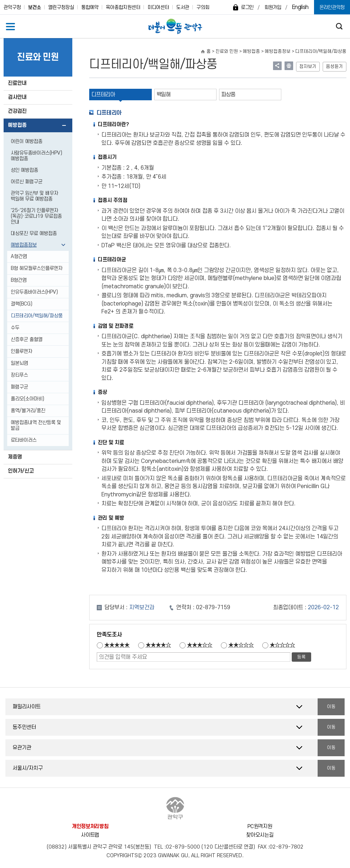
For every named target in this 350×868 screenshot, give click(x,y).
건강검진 (17, 111)
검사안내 (17, 97)
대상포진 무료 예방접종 (34, 233)
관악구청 (12, 7)
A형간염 (19, 256)
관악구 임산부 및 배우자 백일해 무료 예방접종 (35, 196)
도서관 (183, 7)
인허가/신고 (21, 471)
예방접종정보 (24, 245)
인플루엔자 (22, 351)
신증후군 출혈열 (27, 339)
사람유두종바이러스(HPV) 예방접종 (37, 156)
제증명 (15, 457)
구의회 (203, 7)
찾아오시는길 (260, 835)
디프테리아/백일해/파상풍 (37, 316)
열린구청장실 (61, 7)
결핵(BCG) (22, 304)
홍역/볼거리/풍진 (28, 411)
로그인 (247, 7)
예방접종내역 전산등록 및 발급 (36, 425)
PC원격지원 (260, 826)
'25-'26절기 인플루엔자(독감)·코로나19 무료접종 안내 (36, 216)
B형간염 (19, 280)
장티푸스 (19, 375)
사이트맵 (90, 835)
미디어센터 (158, 7)
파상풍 (228, 95)
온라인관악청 (332, 7)
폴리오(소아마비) (28, 399)
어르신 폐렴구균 (27, 182)
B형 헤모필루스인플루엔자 (37, 268)
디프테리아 (103, 95)
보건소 (35, 7)
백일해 (163, 95)
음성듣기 (335, 66)
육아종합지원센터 (123, 7)
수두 (15, 328)
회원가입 (273, 7)
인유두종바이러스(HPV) (34, 292)
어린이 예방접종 (27, 141)
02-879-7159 (213, 607)
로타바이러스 (24, 440)
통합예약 (90, 7)
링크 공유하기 (277, 66)
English (300, 7)
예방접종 (17, 125)
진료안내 (17, 83)
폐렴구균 (19, 387)
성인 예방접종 (24, 170)
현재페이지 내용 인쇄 (289, 66)
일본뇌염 (19, 363)
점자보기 (308, 66)
